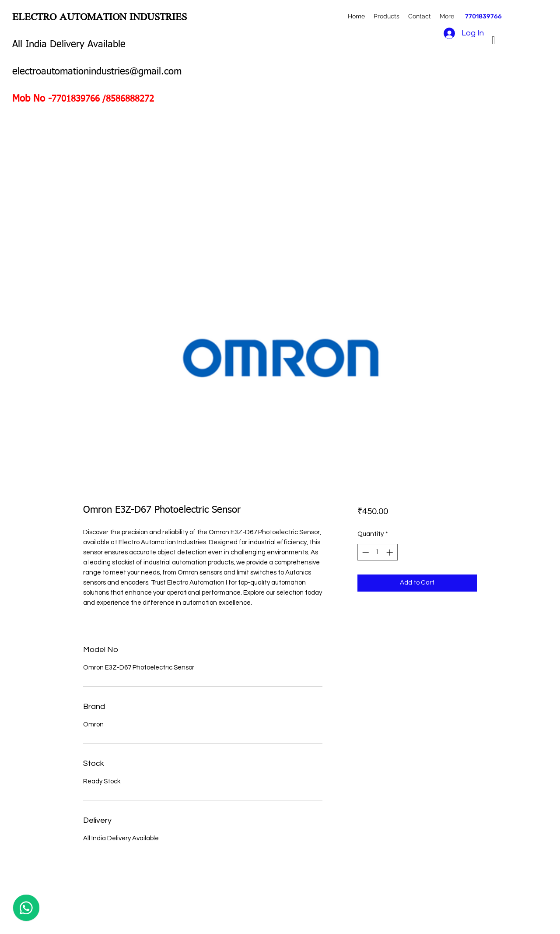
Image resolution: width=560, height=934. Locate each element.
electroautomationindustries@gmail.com (97, 72)
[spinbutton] (377, 552)
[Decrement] (365, 552)
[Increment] (390, 552)
